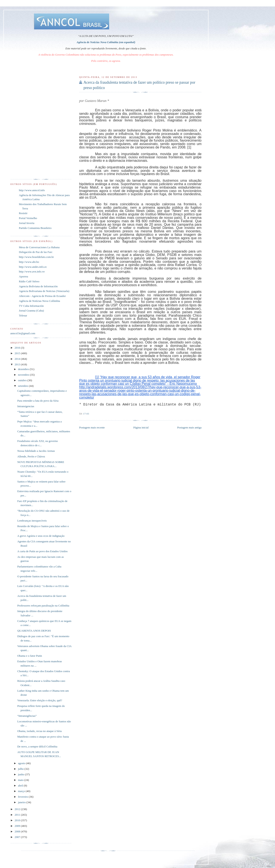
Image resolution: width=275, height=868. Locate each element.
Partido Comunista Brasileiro (35, 228)
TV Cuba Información (31, 306)
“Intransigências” (27, 716)
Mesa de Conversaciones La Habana (39, 247)
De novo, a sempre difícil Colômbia (37, 746)
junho (22, 774)
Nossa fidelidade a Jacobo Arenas (36, 451)
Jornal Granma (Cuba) (31, 311)
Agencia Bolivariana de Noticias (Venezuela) (44, 291)
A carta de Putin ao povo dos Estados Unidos (42, 551)
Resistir (23, 213)
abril (21, 786)
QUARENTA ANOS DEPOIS (34, 631)
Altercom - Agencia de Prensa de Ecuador (42, 296)
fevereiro (23, 797)
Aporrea (24, 276)
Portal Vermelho (28, 218)
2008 (18, 831)
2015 (18, 353)
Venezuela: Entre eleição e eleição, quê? (40, 700)
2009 (18, 826)
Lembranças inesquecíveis (32, 521)
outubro (23, 380)
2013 (18, 364)
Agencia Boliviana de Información (38, 286)
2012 (18, 809)
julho (21, 769)
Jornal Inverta (27, 223)
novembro (24, 375)
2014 (18, 359)
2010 (18, 820)
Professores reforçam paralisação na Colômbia (43, 606)
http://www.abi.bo (29, 262)
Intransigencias (26, 406)
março (22, 791)
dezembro (24, 369)
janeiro (22, 802)
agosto (22, 763)
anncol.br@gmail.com (23, 333)
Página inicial (141, 427)
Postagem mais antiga (189, 427)
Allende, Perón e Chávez (31, 456)
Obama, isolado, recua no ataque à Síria (39, 731)
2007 (18, 837)
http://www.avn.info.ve (32, 271)
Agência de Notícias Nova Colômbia (39, 301)
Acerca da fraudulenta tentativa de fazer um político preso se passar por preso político (139, 85)
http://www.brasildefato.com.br (36, 257)
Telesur (23, 315)
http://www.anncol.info (32, 190)
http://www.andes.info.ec (33, 267)
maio (21, 780)
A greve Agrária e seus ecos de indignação (41, 536)
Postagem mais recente (92, 427)
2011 (18, 815)
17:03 (86, 414)
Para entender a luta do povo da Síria (38, 401)
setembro (24, 386)
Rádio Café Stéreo (29, 281)
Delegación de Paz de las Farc (36, 252)
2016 (18, 348)
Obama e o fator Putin (30, 656)
